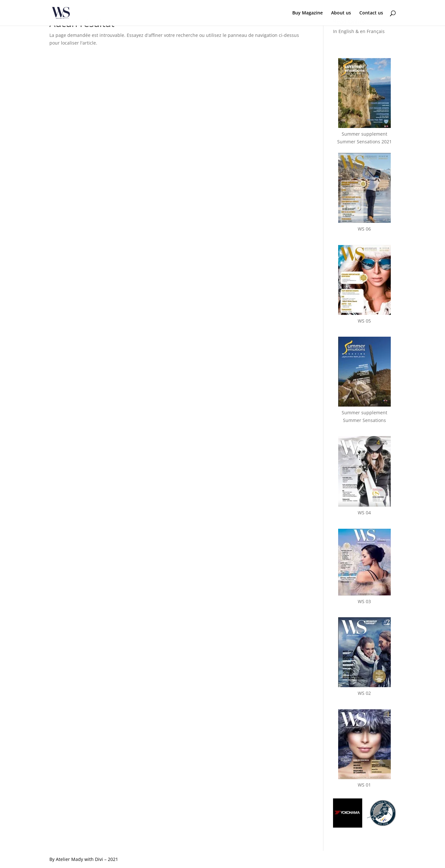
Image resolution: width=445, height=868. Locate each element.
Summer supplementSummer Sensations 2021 (364, 134)
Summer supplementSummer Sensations (364, 413)
